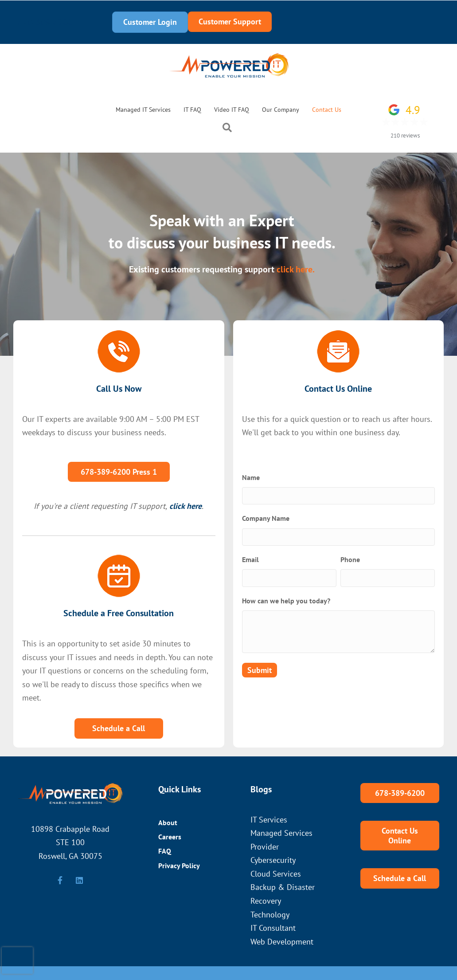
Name (251, 477)
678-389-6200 (45, 22)
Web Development (282, 942)
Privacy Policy (179, 866)
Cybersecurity (273, 860)
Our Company (281, 110)
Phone (350, 559)
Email (250, 559)
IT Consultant (273, 928)
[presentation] (17, 960)
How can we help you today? (286, 601)
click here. (296, 269)
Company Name (266, 518)
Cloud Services (276, 874)
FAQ (165, 851)
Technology (270, 915)
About (168, 823)
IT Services (269, 820)
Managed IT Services (143, 110)
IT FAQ (192, 110)
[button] (229, 129)
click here (186, 506)
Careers (170, 837)
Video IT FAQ (232, 110)
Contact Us (327, 110)
